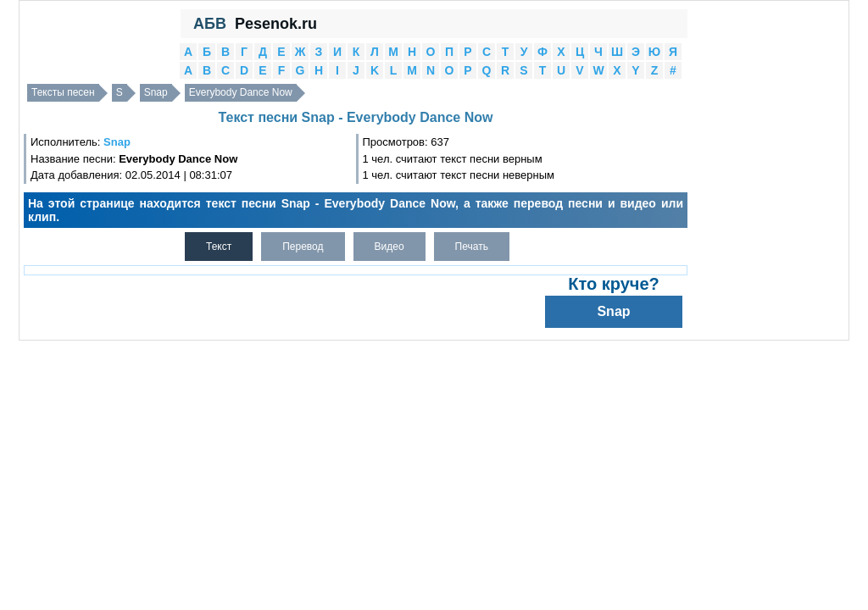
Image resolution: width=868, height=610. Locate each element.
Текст (219, 247)
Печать (472, 247)
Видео (389, 247)
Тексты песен (63, 92)
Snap (156, 92)
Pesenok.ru (276, 24)
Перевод (303, 247)
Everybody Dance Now (241, 92)
